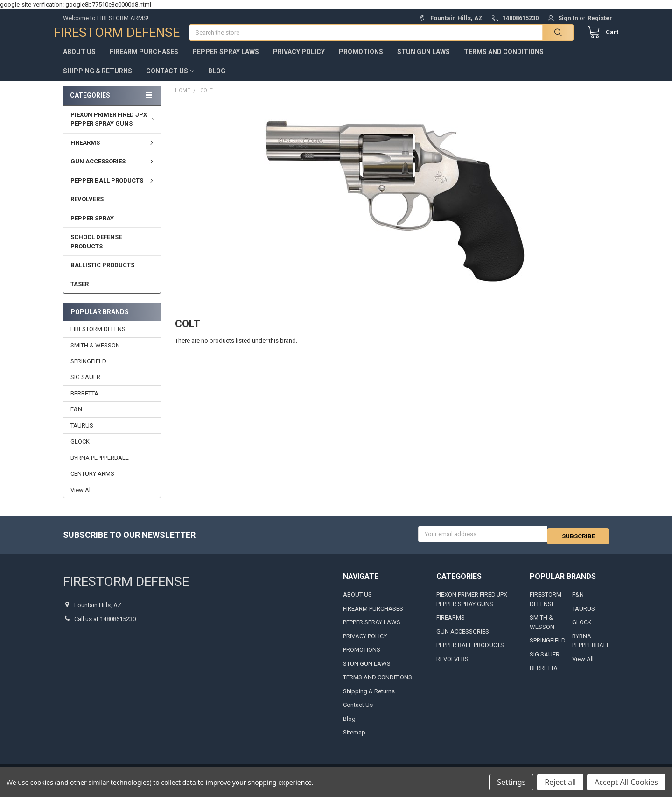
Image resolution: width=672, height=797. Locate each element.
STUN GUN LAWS (423, 61)
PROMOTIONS (361, 61)
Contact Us (170, 80)
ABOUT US (79, 61)
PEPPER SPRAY (92, 228)
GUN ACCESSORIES (113, 171)
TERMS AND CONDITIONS (504, 61)
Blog (217, 80)
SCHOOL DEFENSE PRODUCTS (96, 251)
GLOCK (80, 451)
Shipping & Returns (98, 80)
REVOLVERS (87, 208)
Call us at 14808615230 (105, 625)
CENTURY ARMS (92, 483)
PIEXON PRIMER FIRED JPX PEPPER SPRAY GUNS (114, 129)
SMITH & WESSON (95, 354)
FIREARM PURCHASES (144, 61)
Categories (90, 105)
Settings (511, 782)
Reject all (560, 782)
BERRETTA (84, 403)
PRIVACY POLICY (299, 61)
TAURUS (82, 435)
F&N (76, 419)
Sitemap (354, 739)
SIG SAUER (85, 386)
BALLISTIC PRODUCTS (102, 274)
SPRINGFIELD (88, 370)
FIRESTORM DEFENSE (100, 338)
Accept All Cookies (626, 782)
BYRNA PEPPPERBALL (100, 467)
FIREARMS (113, 152)
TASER (80, 293)
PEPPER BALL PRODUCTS (113, 190)
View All (81, 499)
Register (600, 18)
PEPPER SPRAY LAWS (226, 61)
